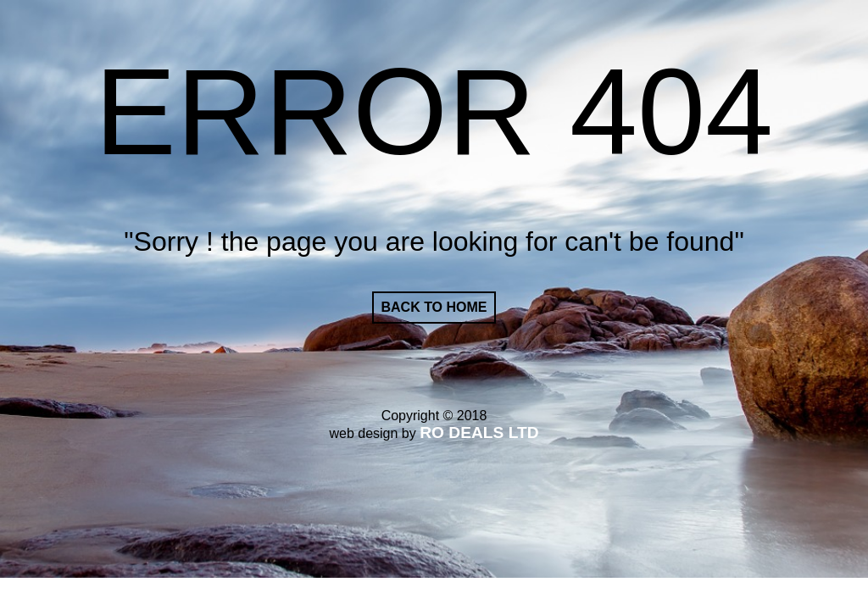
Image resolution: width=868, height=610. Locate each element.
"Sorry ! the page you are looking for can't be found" (434, 241)
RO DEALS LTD (479, 433)
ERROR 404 (434, 112)
